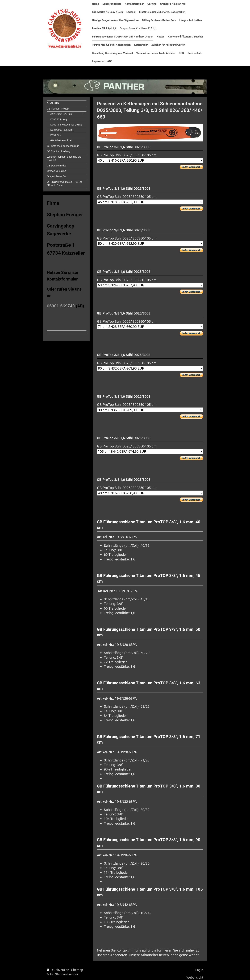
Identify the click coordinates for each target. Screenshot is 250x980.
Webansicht (195, 977)
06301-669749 (61, 306)
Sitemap (77, 970)
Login (199, 970)
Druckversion (58, 970)
